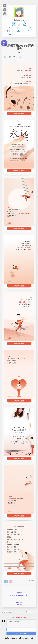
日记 (6, 581)
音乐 (10, 581)
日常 (19, 52)
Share (32, 581)
